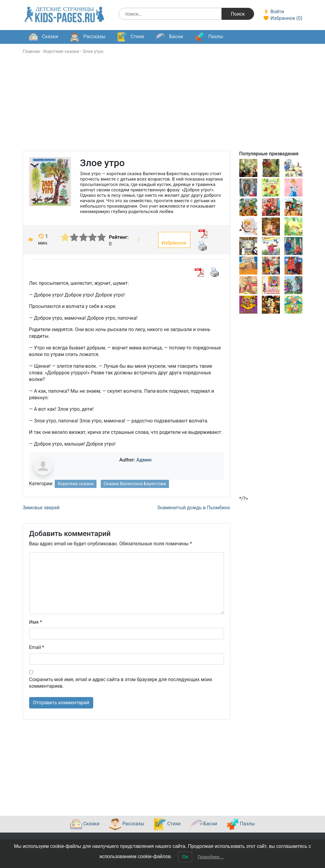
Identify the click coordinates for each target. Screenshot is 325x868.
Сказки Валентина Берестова (135, 484)
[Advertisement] (163, 109)
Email (37, 647)
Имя (36, 622)
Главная (31, 51)
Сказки (44, 37)
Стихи (131, 37)
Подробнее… (211, 857)
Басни (170, 37)
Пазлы (209, 37)
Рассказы (88, 37)
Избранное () (283, 18)
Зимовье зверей (41, 508)
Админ (144, 460)
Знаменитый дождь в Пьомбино (193, 508)
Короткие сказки (61, 51)
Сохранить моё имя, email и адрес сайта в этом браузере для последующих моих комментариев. (121, 683)
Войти (273, 12)
